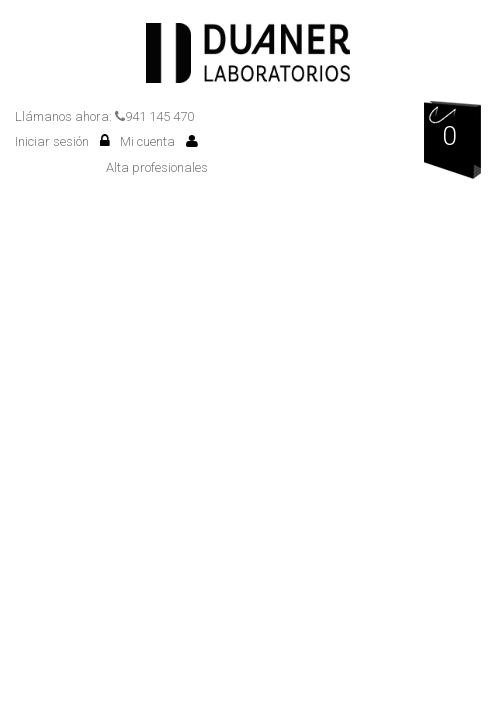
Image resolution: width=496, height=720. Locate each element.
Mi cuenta (159, 141)
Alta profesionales (157, 167)
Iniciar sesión (62, 141)
